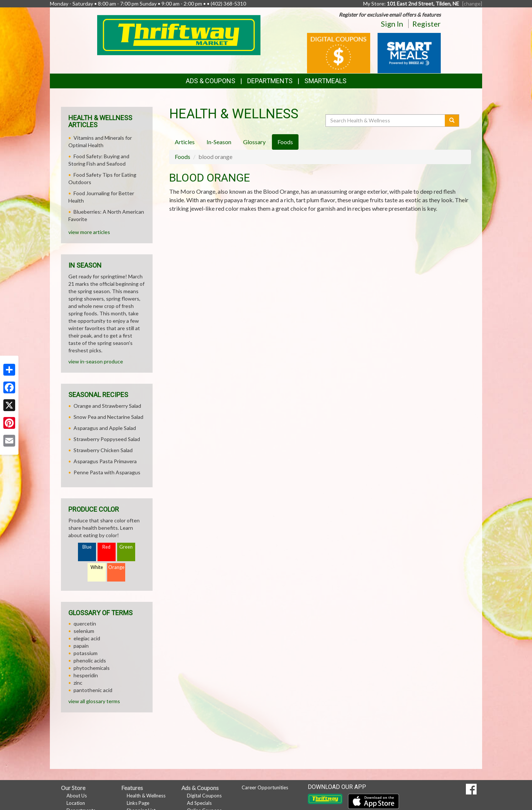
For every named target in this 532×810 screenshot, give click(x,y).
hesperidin (86, 675)
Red (106, 547)
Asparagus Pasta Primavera (105, 461)
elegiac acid (87, 638)
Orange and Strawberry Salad (107, 406)
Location (76, 803)
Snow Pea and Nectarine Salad (108, 417)
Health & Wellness (146, 796)
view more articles (89, 232)
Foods (183, 157)
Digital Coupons (204, 796)
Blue (87, 547)
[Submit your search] (452, 121)
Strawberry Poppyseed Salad (107, 439)
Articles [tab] (185, 142)
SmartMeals (325, 81)
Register (427, 24)
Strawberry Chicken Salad (103, 450)
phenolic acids (90, 660)
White (97, 567)
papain (81, 646)
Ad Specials (199, 803)
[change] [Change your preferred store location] (472, 4)
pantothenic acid (93, 690)
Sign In (392, 24)
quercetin (85, 623)
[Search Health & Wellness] (386, 121)
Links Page (138, 803)
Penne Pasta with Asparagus (107, 472)
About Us (77, 796)
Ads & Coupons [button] (211, 81)
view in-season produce (96, 361)
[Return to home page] (179, 35)
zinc (78, 683)
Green (126, 547)
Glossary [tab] (254, 142)
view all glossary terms (94, 701)
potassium (86, 653)
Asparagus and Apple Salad (105, 428)
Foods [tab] (285, 142)
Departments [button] (270, 81)
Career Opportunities (265, 787)
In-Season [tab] (219, 142)
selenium (84, 631)
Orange (116, 567)
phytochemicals (92, 668)
